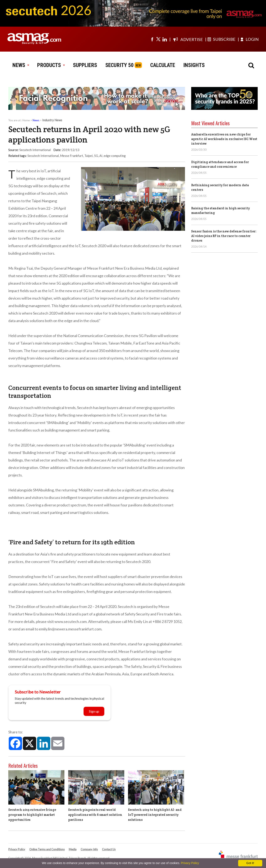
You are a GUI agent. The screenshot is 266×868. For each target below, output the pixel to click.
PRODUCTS (51, 65)
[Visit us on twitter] (158, 39)
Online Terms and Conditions (47, 849)
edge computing (115, 156)
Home (26, 120)
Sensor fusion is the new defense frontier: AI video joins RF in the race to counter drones (224, 236)
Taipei (89, 156)
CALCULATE (163, 65)
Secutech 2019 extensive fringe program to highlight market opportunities (32, 815)
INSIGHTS (194, 65)
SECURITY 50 (119, 65)
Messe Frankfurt (72, 156)
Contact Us (109, 849)
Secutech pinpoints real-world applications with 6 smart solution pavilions (95, 815)
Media (73, 849)
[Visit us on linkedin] (165, 39)
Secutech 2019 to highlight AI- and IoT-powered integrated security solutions (155, 815)
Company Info (89, 849)
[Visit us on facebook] (152, 39)
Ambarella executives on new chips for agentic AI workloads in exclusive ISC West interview (224, 139)
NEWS (21, 65)
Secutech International (43, 156)
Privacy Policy (17, 849)
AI (101, 156)
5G (96, 156)
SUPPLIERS (85, 65)
